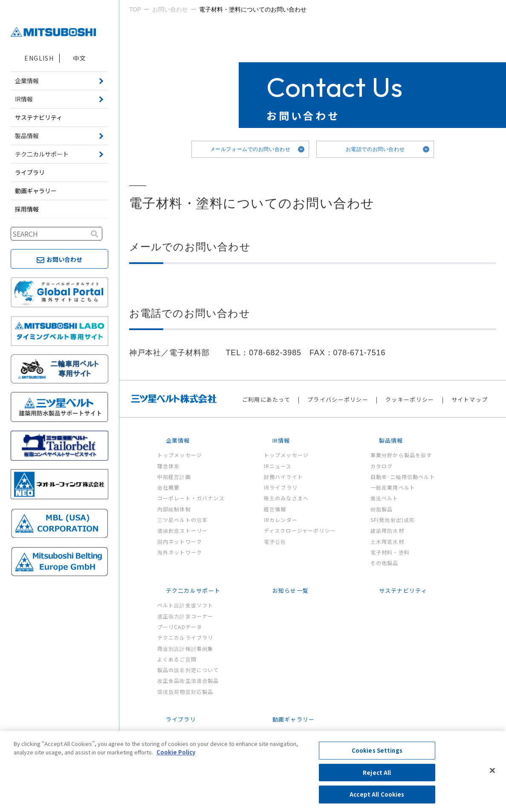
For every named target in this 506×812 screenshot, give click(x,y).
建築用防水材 (387, 530)
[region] (253, 771)
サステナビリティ (39, 117)
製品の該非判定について (188, 670)
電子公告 (275, 541)
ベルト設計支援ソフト (185, 605)
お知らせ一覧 (291, 590)
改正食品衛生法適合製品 (188, 680)
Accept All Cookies (377, 794)
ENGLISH (39, 58)
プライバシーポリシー (338, 399)
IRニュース (278, 466)
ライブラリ (30, 172)
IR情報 (281, 440)
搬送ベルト (385, 498)
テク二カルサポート (193, 590)
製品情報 (391, 440)
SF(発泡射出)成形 (393, 520)
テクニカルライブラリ (185, 637)
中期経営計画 (174, 477)
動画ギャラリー (36, 191)
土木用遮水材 (387, 541)
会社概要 (169, 487)
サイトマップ (470, 399)
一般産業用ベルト (393, 487)
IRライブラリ (281, 487)
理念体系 (169, 466)
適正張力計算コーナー (185, 616)
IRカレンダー (281, 520)
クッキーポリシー (410, 399)
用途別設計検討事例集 (185, 648)
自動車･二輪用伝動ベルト (403, 477)
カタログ (382, 466)
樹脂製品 (382, 509)
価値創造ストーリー (183, 530)
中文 (80, 58)
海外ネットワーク (180, 552)
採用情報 (27, 209)
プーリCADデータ (180, 627)
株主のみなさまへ (286, 498)
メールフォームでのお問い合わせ (250, 149)
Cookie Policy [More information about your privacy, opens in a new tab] (176, 752)
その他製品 (385, 563)
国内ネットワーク (180, 541)
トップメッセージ (180, 455)
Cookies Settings (377, 750)
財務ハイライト (283, 477)
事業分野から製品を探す (401, 455)
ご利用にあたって (266, 399)
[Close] (492, 771)
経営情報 (275, 509)
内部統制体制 (174, 509)
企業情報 (178, 440)
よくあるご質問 (177, 659)
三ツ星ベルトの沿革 (183, 520)
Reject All (377, 773)
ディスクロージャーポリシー (300, 530)
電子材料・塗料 (390, 552)
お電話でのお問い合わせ (375, 149)
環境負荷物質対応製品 (185, 692)
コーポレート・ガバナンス (191, 498)
